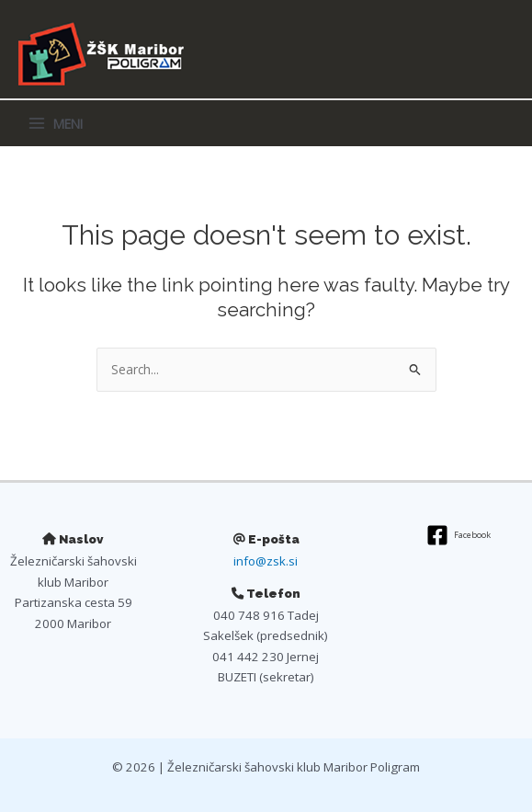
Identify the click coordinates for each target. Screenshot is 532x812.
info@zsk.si (266, 561)
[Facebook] (459, 535)
